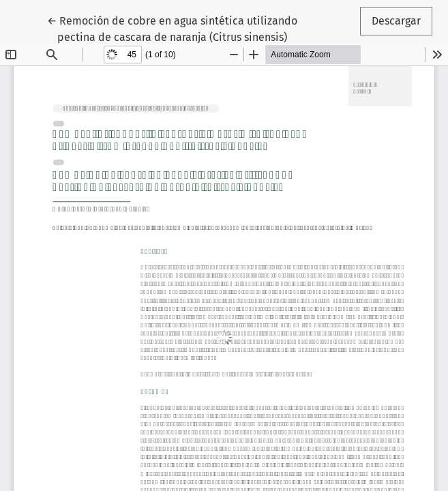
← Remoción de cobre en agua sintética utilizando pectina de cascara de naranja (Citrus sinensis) (172, 28)
